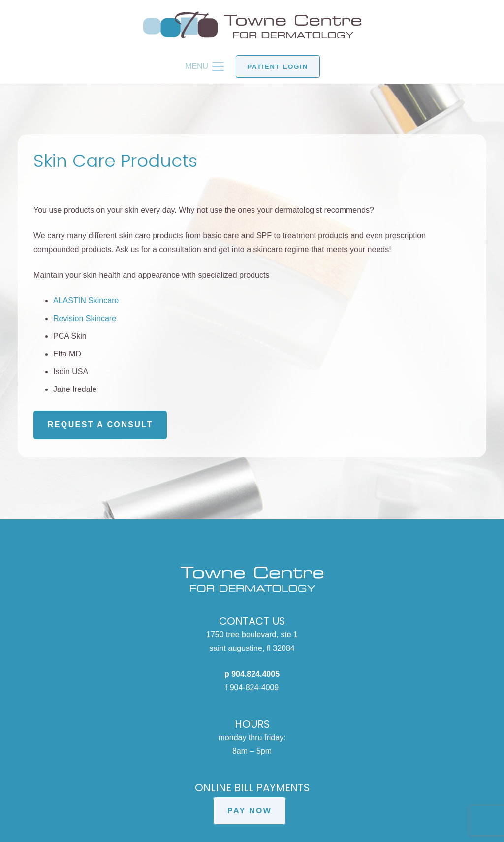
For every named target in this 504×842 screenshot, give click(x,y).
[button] (205, 66)
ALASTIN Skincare (86, 301)
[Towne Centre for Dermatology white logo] (252, 579)
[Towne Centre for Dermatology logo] (252, 25)
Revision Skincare (85, 318)
